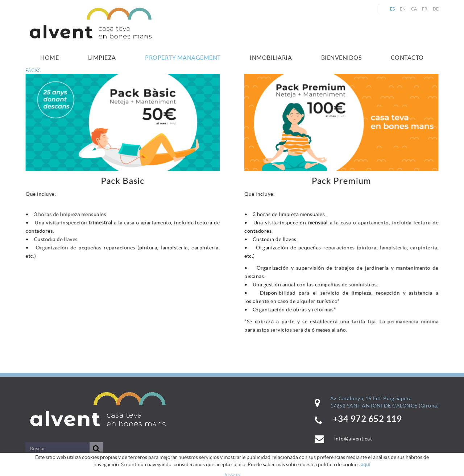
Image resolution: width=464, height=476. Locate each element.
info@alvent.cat (353, 439)
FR (425, 9)
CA (414, 9)
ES (393, 9)
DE (436, 9)
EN (403, 9)
